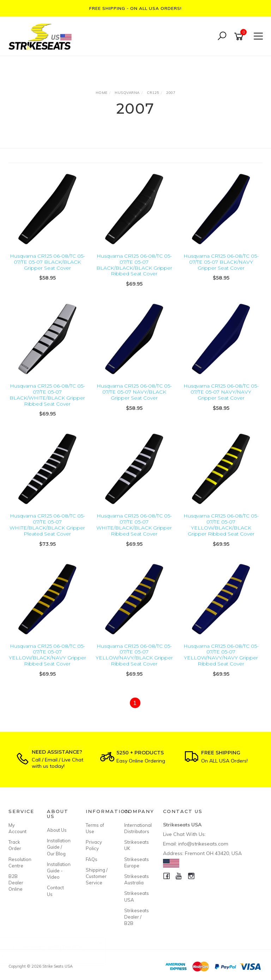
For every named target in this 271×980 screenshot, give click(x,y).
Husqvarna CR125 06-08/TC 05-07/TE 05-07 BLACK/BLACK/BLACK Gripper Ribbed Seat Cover (134, 265)
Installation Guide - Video (58, 871)
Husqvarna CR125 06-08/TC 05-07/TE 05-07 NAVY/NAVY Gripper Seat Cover (221, 392)
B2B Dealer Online (16, 883)
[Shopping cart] (240, 37)
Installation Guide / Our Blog (58, 847)
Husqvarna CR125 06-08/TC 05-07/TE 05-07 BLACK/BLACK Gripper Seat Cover (47, 262)
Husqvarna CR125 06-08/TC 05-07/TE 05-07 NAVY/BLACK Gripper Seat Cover (134, 392)
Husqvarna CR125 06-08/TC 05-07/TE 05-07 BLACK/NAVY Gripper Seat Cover (221, 262)
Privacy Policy (94, 845)
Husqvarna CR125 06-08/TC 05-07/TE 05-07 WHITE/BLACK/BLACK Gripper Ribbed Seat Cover (134, 525)
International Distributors (135, 828)
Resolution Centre (20, 862)
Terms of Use (95, 828)
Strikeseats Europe (135, 862)
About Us (57, 830)
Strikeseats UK (135, 845)
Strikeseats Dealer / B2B (135, 917)
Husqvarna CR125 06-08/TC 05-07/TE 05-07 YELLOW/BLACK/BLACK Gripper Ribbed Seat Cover (221, 525)
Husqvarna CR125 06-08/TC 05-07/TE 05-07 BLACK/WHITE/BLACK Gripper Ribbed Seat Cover (47, 395)
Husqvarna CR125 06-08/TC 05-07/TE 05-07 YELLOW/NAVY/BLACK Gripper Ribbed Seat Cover (134, 655)
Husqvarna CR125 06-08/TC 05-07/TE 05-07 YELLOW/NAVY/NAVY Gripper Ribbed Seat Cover (221, 655)
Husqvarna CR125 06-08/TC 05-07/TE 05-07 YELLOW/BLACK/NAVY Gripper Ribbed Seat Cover (47, 655)
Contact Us (55, 891)
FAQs (92, 859)
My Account (17, 828)
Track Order (15, 845)
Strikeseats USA (135, 896)
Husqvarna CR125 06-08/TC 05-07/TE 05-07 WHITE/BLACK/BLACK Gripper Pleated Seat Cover (47, 525)
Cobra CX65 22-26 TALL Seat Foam (64, 951)
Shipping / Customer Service (97, 876)
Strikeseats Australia (135, 879)
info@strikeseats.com (203, 844)
